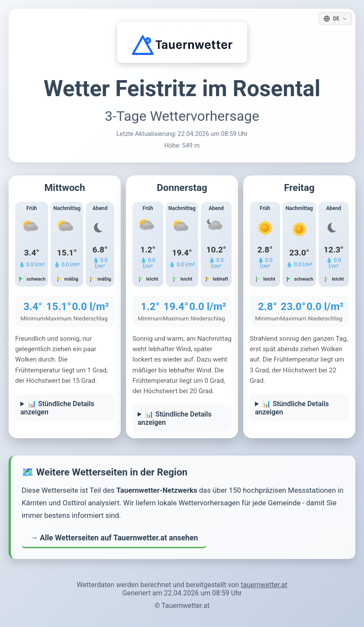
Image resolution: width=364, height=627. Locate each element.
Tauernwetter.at (185, 606)
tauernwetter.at (264, 585)
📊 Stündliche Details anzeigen (57, 408)
